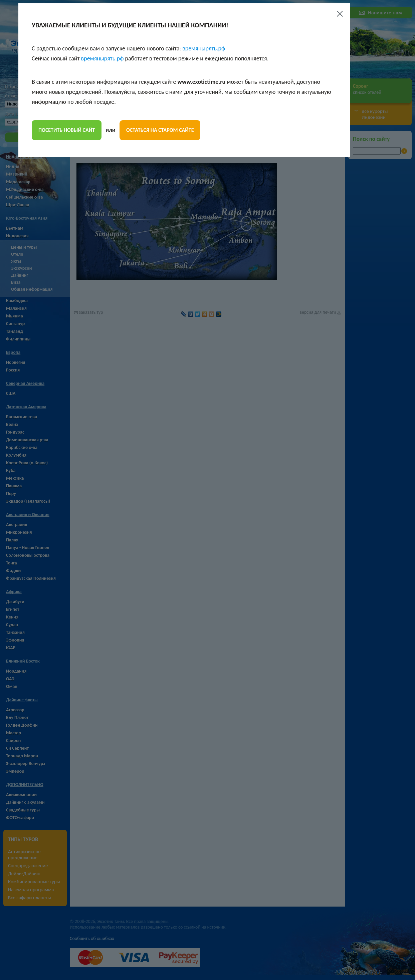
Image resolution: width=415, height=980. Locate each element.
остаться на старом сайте (160, 130)
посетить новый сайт (67, 130)
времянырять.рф (204, 48)
